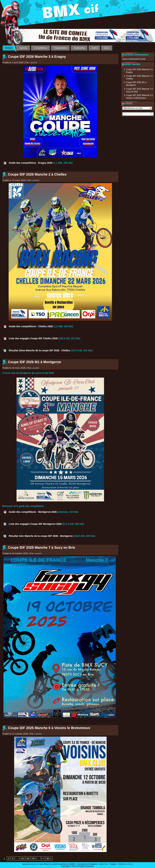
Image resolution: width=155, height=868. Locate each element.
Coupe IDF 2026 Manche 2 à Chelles (37, 174)
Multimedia (79, 48)
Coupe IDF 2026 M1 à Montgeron (35, 362)
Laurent (33, 63)
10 (22, 859)
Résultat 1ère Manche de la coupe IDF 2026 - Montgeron (41, 536)
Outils (94, 48)
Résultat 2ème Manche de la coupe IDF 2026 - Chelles (39, 350)
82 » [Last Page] (49, 859)
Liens (107, 48)
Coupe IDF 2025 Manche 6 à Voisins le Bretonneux (49, 728)
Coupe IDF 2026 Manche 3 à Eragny (37, 57)
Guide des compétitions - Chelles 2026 (31, 326)
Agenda (23, 48)
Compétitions (40, 48)
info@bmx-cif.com (125, 864)
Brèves (9, 48)
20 (28, 859)
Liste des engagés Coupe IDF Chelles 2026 (33, 338)
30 (33, 859)
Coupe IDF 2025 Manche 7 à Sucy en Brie (42, 547)
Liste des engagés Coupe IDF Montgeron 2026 (35, 524)
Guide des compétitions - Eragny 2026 (31, 163)
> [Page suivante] (43, 859)
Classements (60, 48)
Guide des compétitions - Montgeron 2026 (33, 512)
